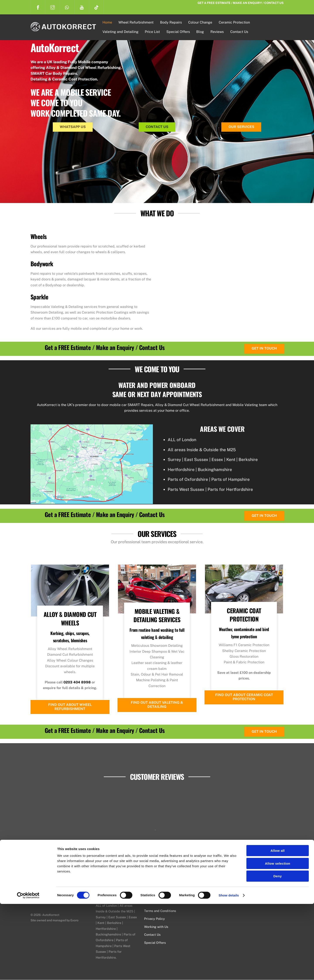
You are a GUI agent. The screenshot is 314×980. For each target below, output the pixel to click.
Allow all (278, 927)
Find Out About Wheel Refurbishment (70, 707)
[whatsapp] (67, 7)
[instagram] (53, 7)
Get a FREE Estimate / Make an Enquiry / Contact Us (241, 3)
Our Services (241, 127)
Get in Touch (264, 349)
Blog (201, 32)
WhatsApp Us (73, 127)
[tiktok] (96, 7)
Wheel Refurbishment (137, 22)
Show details (229, 971)
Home (108, 22)
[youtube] (82, 7)
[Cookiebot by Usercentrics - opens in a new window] (28, 971)
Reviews (218, 32)
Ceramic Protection (235, 22)
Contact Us (240, 32)
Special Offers (179, 32)
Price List (153, 32)
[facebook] (38, 7)
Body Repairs (172, 22)
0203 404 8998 (77, 682)
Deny (278, 952)
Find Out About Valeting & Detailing (157, 705)
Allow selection (278, 940)
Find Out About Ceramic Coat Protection (244, 697)
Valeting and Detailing (121, 32)
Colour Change (201, 22)
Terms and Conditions (160, 911)
